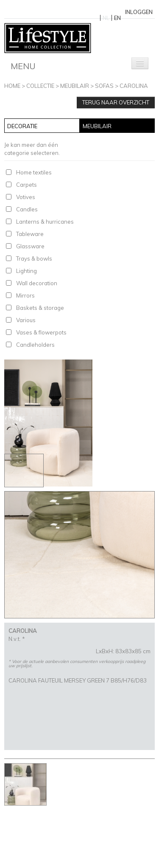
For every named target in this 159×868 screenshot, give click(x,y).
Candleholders (35, 345)
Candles (27, 209)
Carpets (26, 185)
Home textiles (34, 172)
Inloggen (139, 12)
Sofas (104, 86)
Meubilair (75, 86)
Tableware (30, 234)
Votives (26, 197)
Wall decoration (37, 283)
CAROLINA (134, 86)
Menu (23, 66)
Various (26, 320)
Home (12, 86)
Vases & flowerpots (41, 332)
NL (106, 18)
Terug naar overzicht (116, 102)
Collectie (40, 86)
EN (117, 18)
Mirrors (25, 295)
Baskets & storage (40, 308)
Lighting (26, 271)
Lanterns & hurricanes (45, 222)
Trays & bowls (34, 258)
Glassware (30, 246)
